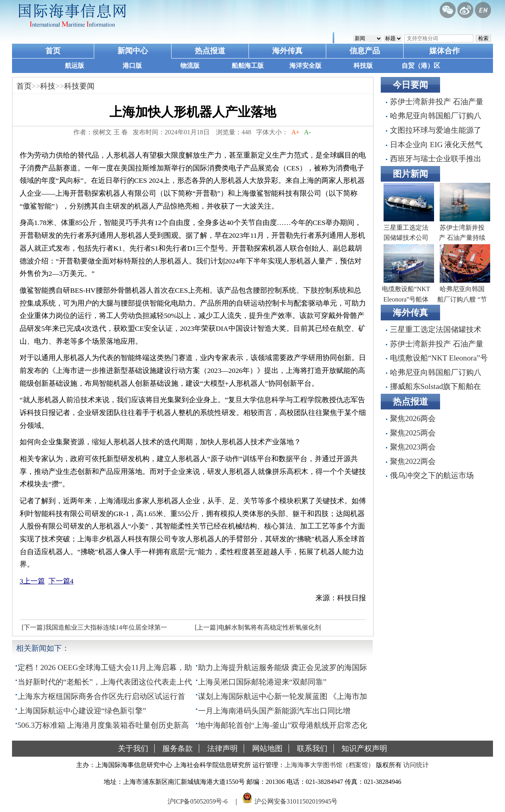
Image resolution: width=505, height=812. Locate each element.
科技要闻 (79, 86)
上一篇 (32, 581)
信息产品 (365, 51)
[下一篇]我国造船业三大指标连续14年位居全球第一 (94, 627)
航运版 (75, 66)
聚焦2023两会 (413, 447)
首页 (53, 51)
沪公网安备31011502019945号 (296, 801)
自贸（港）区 (421, 66)
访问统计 (416, 765)
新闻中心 (133, 51)
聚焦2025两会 (413, 433)
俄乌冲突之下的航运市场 (432, 475)
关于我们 (133, 748)
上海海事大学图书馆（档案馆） (329, 765)
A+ (296, 132)
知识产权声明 (364, 748)
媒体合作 (444, 51)
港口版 (132, 66)
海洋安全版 (305, 66)
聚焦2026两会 (413, 418)
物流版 (190, 66)
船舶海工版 (248, 66)
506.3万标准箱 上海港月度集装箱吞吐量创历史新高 (103, 725)
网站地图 (267, 748)
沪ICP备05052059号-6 (198, 801)
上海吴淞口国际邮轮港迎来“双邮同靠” (262, 682)
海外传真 (287, 51)
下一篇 (61, 581)
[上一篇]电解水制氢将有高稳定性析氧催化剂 (258, 627)
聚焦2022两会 (413, 461)
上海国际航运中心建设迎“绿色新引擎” (82, 711)
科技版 (363, 66)
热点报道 (210, 51)
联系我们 (312, 748)
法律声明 (222, 748)
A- (307, 132)
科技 (48, 86)
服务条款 (178, 748)
